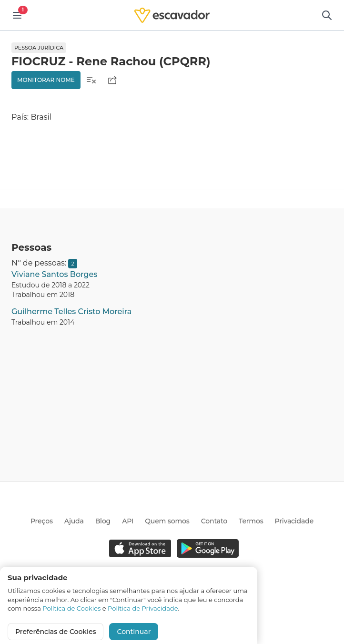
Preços (42, 521)
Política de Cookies (71, 608)
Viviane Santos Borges (54, 274)
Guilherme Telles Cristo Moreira (71, 312)
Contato (214, 521)
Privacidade (294, 521)
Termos (251, 521)
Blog (103, 521)
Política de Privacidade (143, 608)
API (128, 521)
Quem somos (167, 521)
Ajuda (74, 521)
